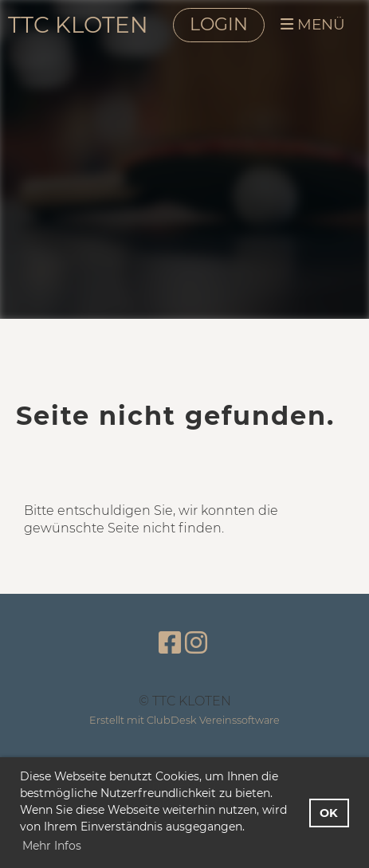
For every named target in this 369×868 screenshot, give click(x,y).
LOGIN (219, 24)
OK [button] (329, 813)
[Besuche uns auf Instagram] (196, 643)
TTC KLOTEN (78, 25)
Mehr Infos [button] (52, 846)
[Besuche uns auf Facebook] (170, 643)
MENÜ (313, 24)
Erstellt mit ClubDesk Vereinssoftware (184, 720)
